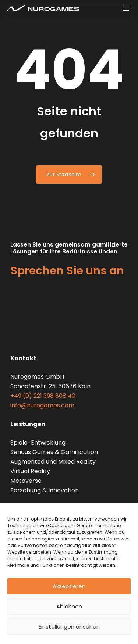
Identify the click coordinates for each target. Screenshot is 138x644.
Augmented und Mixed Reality (53, 462)
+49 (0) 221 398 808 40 (43, 396)
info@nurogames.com (42, 405)
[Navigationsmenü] (127, 8)
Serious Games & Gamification (54, 452)
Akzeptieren (69, 586)
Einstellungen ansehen (69, 627)
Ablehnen (69, 606)
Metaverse (26, 481)
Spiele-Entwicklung (38, 442)
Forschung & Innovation (45, 490)
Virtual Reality (30, 471)
